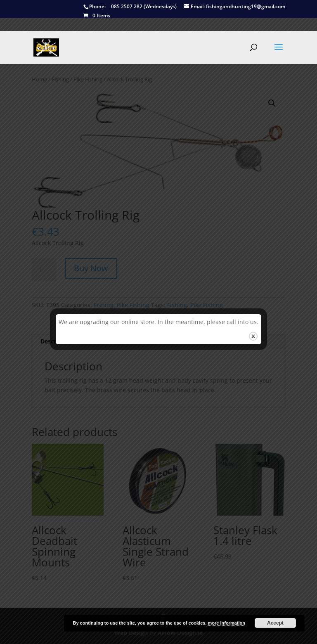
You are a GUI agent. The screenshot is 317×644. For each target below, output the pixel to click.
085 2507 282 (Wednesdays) (130, 7)
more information (226, 623)
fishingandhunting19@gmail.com (235, 7)
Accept (275, 623)
